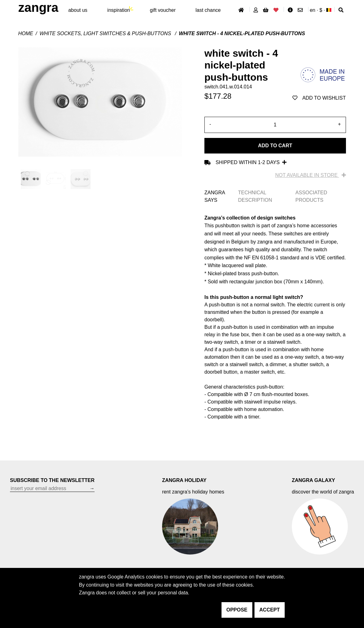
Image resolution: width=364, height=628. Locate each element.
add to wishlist (319, 98)
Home (26, 33)
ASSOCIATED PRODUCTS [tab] (311, 196)
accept (270, 610)
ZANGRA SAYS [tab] (215, 196)
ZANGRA (38, 7)
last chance (208, 10)
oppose (237, 610)
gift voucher (163, 10)
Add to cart (275, 146)
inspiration (119, 10)
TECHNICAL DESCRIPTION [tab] (255, 196)
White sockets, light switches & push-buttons (106, 33)
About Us (78, 10)
